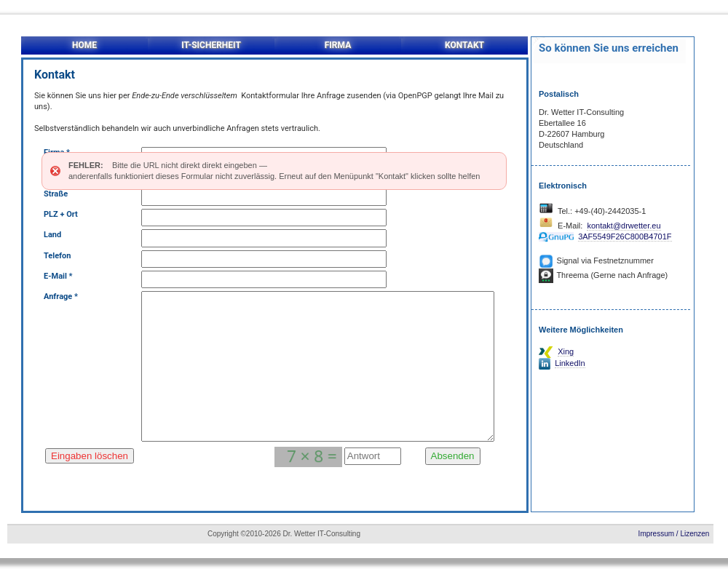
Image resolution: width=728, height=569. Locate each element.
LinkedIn (570, 363)
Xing (566, 351)
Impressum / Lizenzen (674, 534)
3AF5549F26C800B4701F (625, 236)
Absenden (453, 460)
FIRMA (338, 45)
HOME (84, 45)
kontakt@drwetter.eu (624, 226)
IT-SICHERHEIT (211, 45)
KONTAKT (464, 45)
